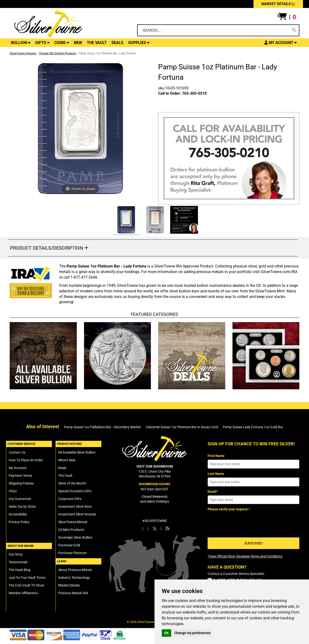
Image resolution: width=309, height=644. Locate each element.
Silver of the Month (72, 483)
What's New (67, 460)
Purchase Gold (69, 545)
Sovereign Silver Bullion (75, 537)
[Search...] (214, 30)
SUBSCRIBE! (254, 543)
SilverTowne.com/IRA (279, 272)
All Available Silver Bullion (77, 452)
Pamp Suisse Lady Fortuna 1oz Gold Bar (253, 427)
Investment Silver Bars (75, 507)
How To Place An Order (26, 460)
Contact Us (17, 452)
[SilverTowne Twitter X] (155, 528)
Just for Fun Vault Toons (27, 578)
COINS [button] (62, 43)
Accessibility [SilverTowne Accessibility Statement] (18, 514)
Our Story (16, 554)
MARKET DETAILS (278, 4)
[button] (287, 17)
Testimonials (18, 562)
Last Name (216, 474)
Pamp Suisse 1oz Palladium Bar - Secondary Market (102, 427)
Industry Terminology (74, 578)
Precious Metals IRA (73, 593)
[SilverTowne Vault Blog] (167, 528)
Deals (62, 468)
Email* (213, 492)
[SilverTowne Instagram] (148, 528)
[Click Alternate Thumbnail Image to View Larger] (126, 221)
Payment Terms (20, 476)
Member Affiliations (23, 593)
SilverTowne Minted (73, 522)
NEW (78, 43)
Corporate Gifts (70, 499)
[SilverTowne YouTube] (161, 528)
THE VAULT (97, 43)
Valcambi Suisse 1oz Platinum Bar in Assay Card (182, 427)
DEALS (117, 43)
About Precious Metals (75, 570)
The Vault (65, 476)
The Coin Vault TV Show (27, 585)
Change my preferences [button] (193, 633)
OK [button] (166, 633)
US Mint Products (71, 530)
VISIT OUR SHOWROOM (155, 466)
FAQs (13, 491)
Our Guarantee (20, 499)
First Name (216, 456)
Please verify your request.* (229, 509)
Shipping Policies (21, 483)
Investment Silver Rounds (77, 514)
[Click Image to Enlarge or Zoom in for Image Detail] (80, 129)
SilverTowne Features (23, 53)
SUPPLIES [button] (139, 43)
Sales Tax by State (22, 507)
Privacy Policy (19, 522)
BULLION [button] (21, 43)
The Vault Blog (20, 570)
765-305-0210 (194, 93)
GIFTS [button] (42, 43)
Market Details (69, 585)
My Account (18, 468)
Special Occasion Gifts (75, 491)
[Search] (294, 30)
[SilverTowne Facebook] (143, 528)
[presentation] (244, 523)
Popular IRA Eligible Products (58, 53)
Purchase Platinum (72, 553)
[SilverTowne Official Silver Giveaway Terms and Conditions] (245, 556)
